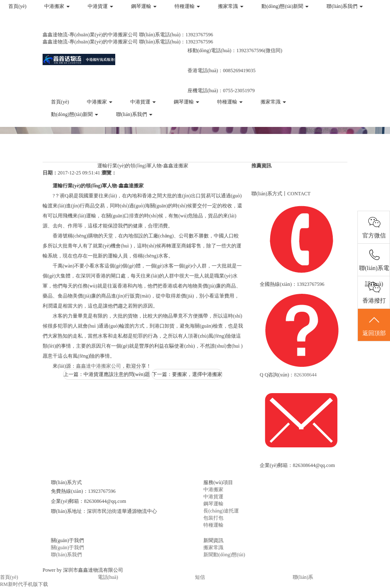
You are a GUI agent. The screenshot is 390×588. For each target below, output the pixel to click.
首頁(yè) (17, 6)
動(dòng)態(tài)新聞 (285, 6)
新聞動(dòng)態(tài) (224, 555)
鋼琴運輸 (144, 6)
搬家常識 (231, 6)
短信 (200, 577)
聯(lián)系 (303, 577)
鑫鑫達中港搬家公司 (99, 366)
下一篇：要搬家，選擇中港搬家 (187, 374)
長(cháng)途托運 (221, 511)
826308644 (305, 375)
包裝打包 (213, 518)
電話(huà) (108, 577)
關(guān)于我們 (67, 548)
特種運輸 (187, 6)
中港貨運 (100, 6)
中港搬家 (57, 6)
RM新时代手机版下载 (24, 584)
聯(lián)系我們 (345, 6)
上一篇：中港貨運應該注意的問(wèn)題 (107, 374)
